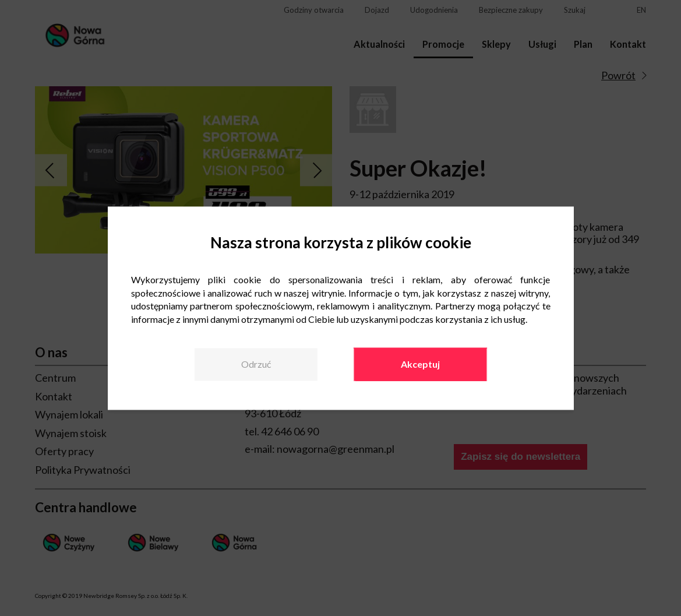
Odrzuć (256, 364)
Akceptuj (420, 364)
